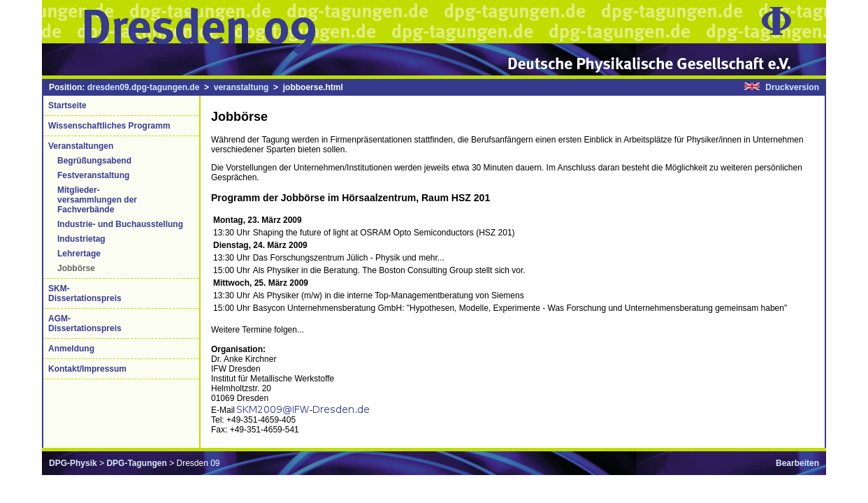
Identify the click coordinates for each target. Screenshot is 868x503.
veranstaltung (241, 87)
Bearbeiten (797, 463)
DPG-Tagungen (136, 463)
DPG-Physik (73, 463)
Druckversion (792, 87)
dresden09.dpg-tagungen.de (144, 87)
